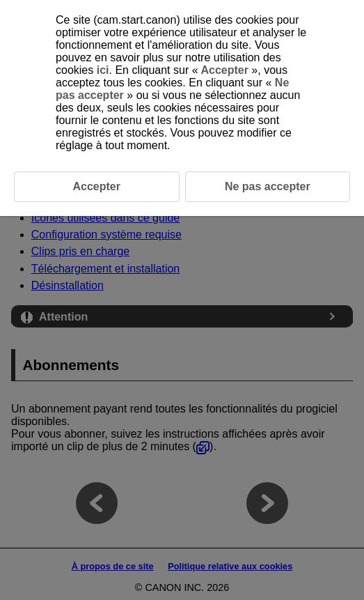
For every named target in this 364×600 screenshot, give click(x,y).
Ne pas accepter (268, 186)
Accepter (225, 70)
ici (103, 70)
